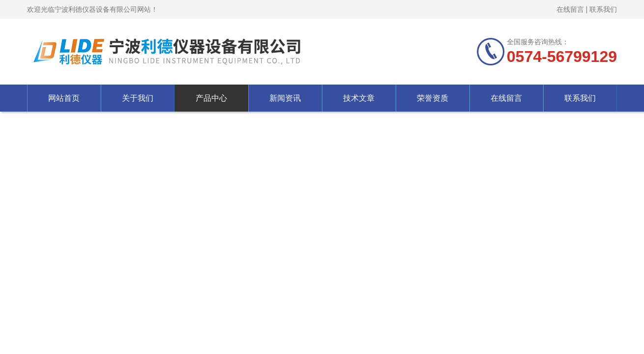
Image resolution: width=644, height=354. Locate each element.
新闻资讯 (285, 98)
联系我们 (603, 9)
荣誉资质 (433, 98)
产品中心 (211, 98)
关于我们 (138, 98)
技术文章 (359, 98)
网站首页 (64, 98)
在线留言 (570, 9)
